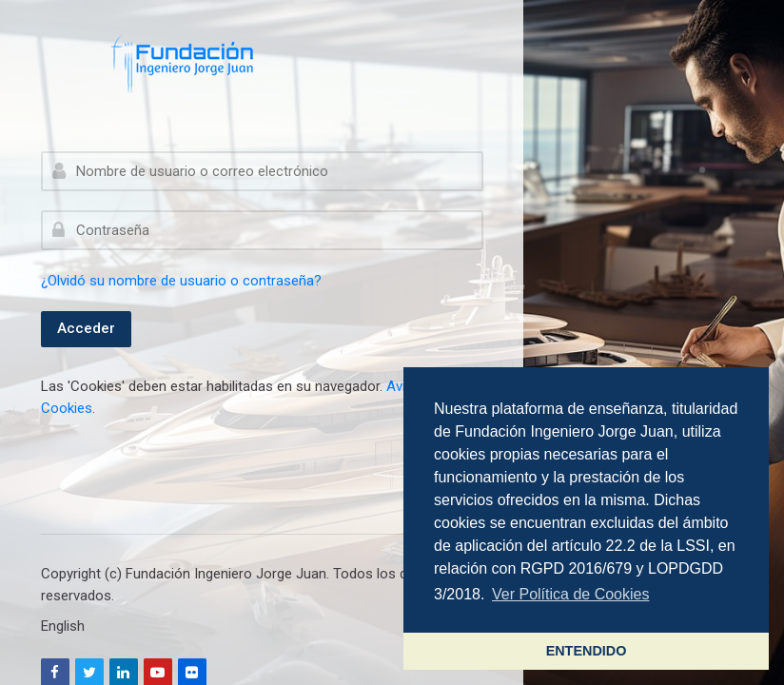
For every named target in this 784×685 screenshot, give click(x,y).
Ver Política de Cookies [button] (570, 594)
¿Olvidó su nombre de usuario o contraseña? (181, 281)
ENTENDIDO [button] (587, 651)
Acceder (86, 328)
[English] (63, 626)
